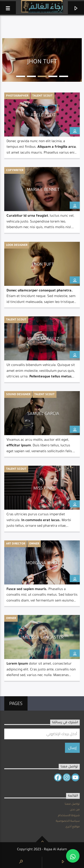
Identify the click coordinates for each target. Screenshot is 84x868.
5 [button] (64, 76)
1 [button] (21, 76)
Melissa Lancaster (43, 638)
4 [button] (53, 76)
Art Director (16, 544)
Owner (34, 544)
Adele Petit (43, 116)
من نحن (75, 810)
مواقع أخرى (73, 827)
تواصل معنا (72, 804)
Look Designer (17, 245)
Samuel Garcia (43, 414)
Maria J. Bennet (43, 190)
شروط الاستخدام (69, 816)
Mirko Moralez (43, 339)
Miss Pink (43, 489)
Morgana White (43, 564)
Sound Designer (18, 395)
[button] (73, 856)
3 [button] (42, 76)
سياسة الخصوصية (68, 821)
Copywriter (15, 171)
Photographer (17, 96)
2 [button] (31, 76)
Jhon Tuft (43, 265)
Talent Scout (42, 96)
